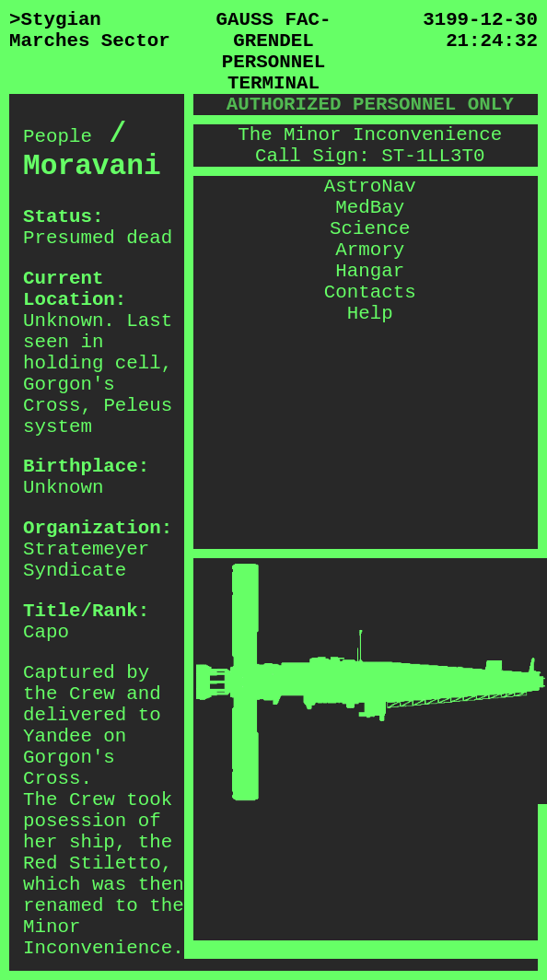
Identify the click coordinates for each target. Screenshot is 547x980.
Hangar (370, 271)
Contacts (370, 292)
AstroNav (370, 187)
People (58, 137)
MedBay (370, 208)
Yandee (58, 736)
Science (370, 229)
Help (370, 314)
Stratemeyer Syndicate (86, 560)
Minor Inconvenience (98, 938)
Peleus (138, 406)
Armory (370, 250)
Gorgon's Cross (69, 395)
